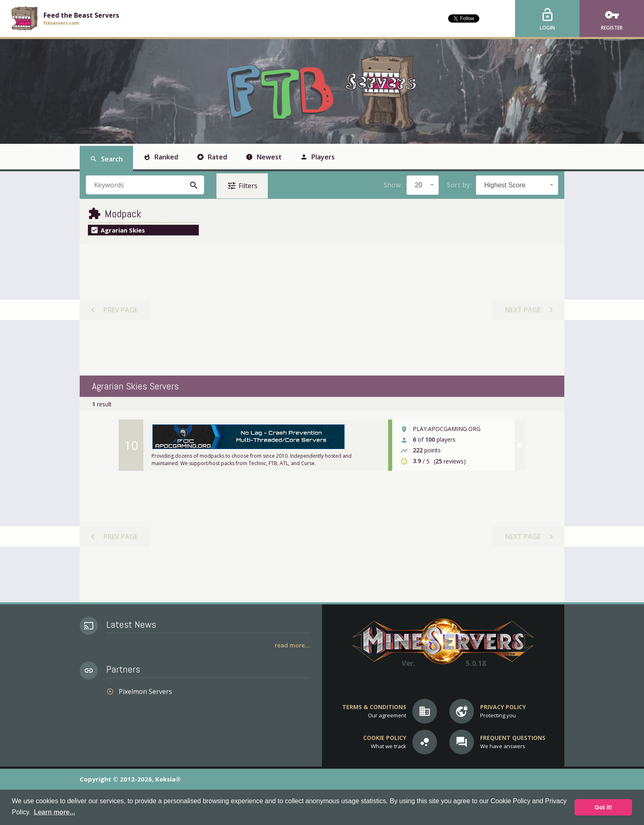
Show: (393, 185)
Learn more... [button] (54, 812)
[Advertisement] (322, 310)
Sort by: (459, 185)
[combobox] (423, 185)
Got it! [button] (603, 807)
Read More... (292, 645)
